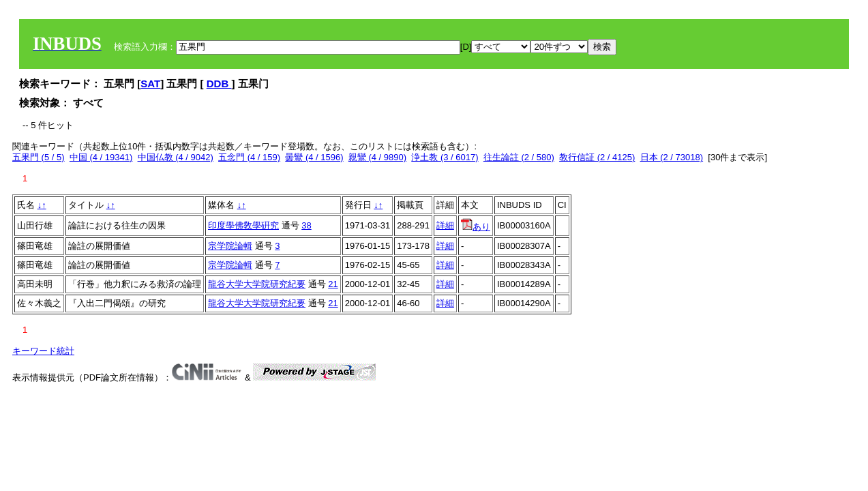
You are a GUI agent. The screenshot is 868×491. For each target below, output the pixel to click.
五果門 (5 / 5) (39, 157)
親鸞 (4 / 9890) (377, 157)
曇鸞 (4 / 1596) (314, 157)
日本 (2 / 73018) (672, 157)
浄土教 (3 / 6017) (445, 157)
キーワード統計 (43, 351)
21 (333, 284)
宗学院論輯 (230, 246)
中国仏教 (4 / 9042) (176, 157)
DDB (219, 84)
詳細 (445, 225)
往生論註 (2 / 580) (519, 157)
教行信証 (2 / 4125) (597, 157)
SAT (150, 84)
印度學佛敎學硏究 (243, 225)
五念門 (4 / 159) (249, 157)
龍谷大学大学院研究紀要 (257, 284)
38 (306, 225)
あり (476, 227)
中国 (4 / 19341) (101, 157)
